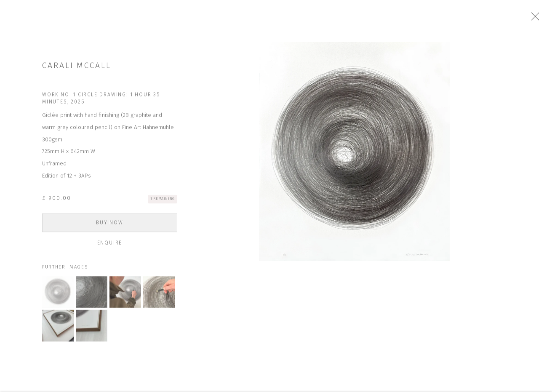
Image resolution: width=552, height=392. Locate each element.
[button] (58, 295)
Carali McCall (77, 68)
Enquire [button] (109, 246)
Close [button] (537, 19)
